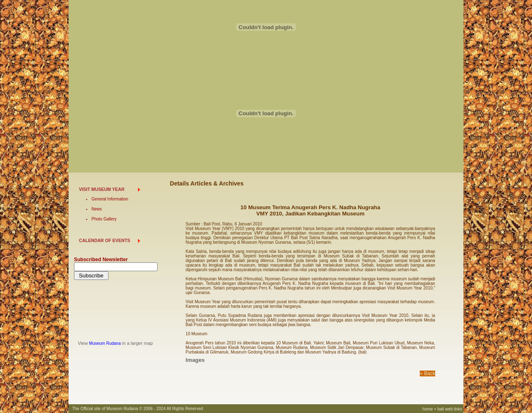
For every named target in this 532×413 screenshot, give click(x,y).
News (97, 209)
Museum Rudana (105, 343)
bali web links (450, 409)
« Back (427, 373)
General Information (110, 199)
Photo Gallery (104, 219)
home (428, 409)
